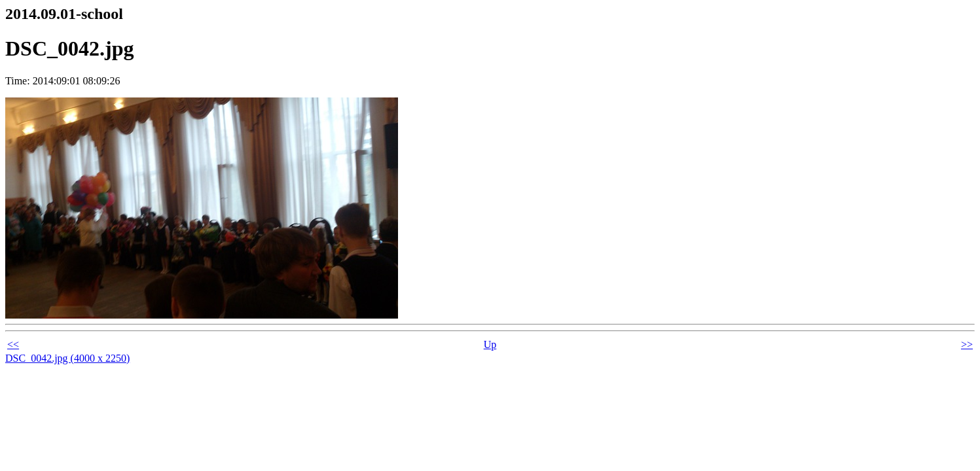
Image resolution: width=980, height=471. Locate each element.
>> (967, 344)
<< (13, 344)
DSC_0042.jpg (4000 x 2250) (67, 358)
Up (490, 344)
